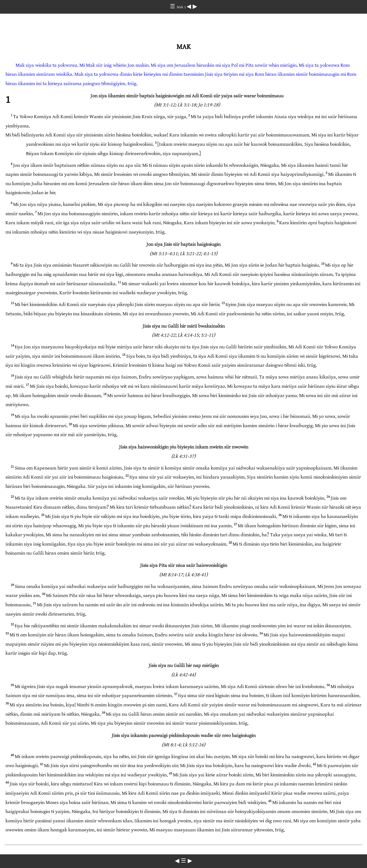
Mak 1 (182, 7)
